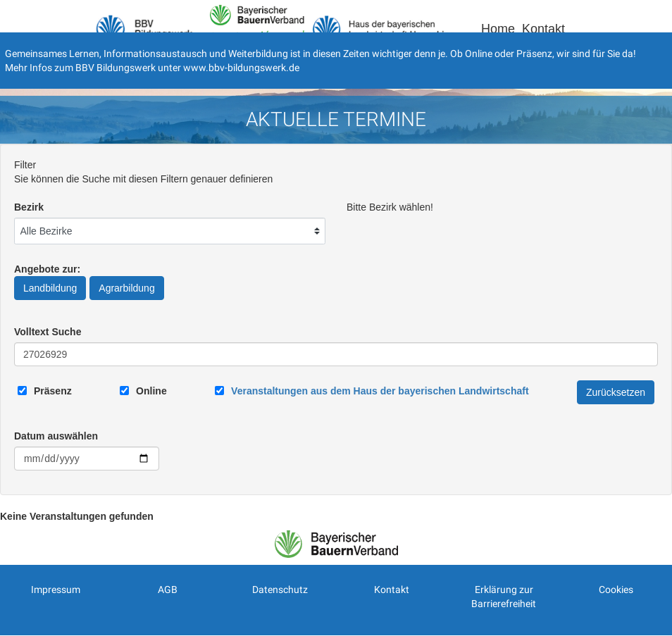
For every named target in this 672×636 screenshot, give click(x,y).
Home (498, 29)
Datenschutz (280, 590)
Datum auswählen (56, 436)
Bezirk (29, 207)
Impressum (56, 590)
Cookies (616, 590)
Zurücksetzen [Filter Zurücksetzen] (616, 392)
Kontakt (543, 29)
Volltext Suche (48, 332)
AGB (168, 590)
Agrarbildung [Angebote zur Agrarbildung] (126, 288)
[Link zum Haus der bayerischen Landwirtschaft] (380, 391)
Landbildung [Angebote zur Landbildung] (50, 288)
